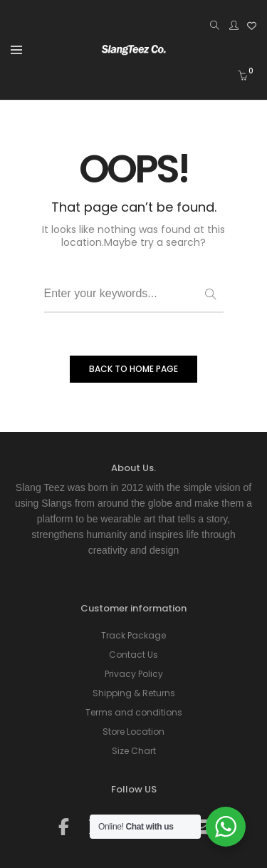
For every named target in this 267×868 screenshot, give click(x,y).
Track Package (133, 635)
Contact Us (133, 655)
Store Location (133, 732)
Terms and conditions (134, 712)
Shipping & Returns (134, 693)
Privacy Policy (134, 674)
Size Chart (134, 751)
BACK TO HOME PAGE (133, 369)
